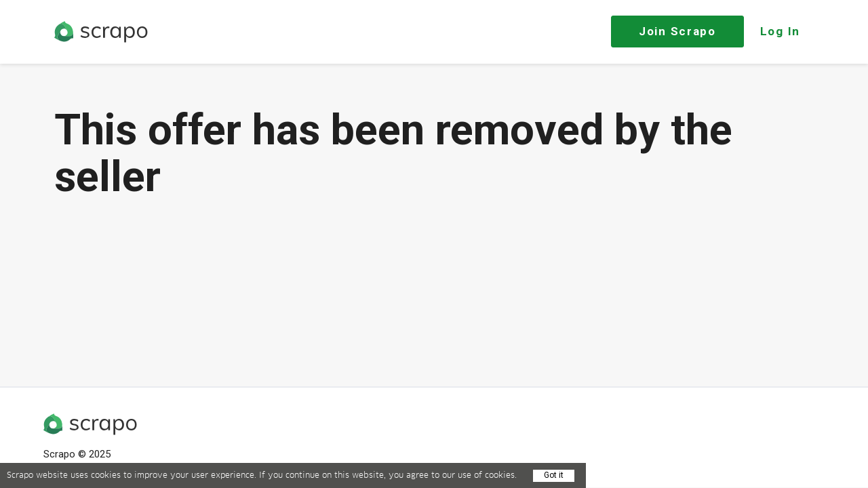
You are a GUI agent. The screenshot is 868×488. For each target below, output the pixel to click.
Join (677, 31)
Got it (554, 475)
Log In (780, 31)
